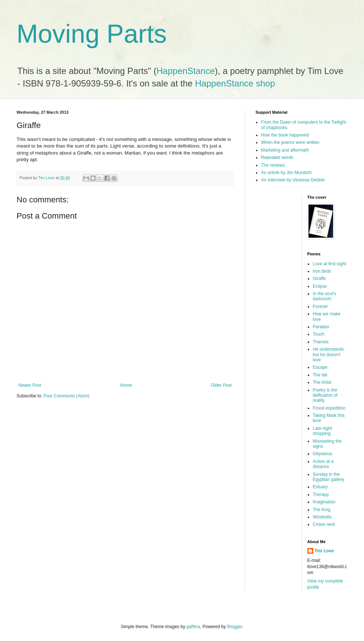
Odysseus (323, 454)
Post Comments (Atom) (66, 396)
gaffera (193, 627)
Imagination (324, 502)
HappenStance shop (235, 83)
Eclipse (320, 286)
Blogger (235, 627)
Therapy (321, 495)
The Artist (322, 382)
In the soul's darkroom (325, 296)
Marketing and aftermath (285, 150)
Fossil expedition (329, 408)
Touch (319, 334)
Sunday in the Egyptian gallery (329, 477)
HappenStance (186, 71)
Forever (320, 307)
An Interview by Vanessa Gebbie (293, 180)
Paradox (321, 327)
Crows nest (324, 524)
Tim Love (324, 551)
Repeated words (277, 157)
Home (126, 385)
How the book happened (285, 135)
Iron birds (322, 271)
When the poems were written (290, 142)
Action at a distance (323, 464)
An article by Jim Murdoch (286, 173)
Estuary (320, 487)
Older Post (221, 385)
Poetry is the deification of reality (325, 395)
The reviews (273, 165)
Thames (321, 342)
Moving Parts (92, 34)
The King (322, 510)
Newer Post (30, 385)
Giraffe (320, 279)
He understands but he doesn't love (329, 355)
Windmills (322, 517)
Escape (320, 367)
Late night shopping (323, 431)
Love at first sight (330, 264)
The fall (320, 375)
